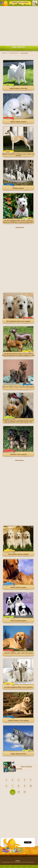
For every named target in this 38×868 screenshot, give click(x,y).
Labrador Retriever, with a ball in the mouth (18, 653)
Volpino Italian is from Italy (18, 88)
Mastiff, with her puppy (18, 587)
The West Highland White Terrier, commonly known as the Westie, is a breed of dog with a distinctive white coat (18, 222)
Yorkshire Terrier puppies (18, 454)
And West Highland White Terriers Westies (18, 687)
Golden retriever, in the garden (18, 721)
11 (12, 792)
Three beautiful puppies (18, 621)
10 (31, 786)
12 (19, 792)
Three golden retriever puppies (18, 554)
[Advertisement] (19, 25)
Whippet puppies (18, 188)
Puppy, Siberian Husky (18, 754)
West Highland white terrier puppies (18, 321)
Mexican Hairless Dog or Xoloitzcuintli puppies (18, 387)
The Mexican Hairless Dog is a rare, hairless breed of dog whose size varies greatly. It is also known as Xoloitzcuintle (18, 355)
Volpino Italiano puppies (18, 122)
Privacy (18, 861)
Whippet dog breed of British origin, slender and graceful (18, 155)
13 (25, 792)
